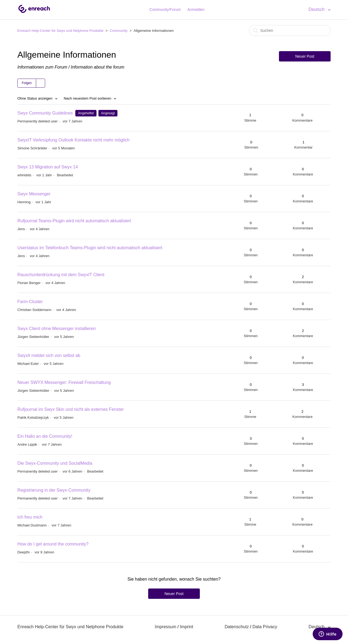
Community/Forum (165, 10)
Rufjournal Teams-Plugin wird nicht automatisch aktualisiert (74, 221)
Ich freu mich (30, 517)
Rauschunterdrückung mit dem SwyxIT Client (61, 275)
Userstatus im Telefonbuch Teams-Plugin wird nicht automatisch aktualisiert (90, 248)
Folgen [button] (27, 83)
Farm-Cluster (30, 302)
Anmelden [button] (196, 10)
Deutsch (317, 9)
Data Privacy (265, 627)
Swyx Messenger (34, 194)
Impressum (165, 627)
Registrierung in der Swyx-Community (54, 490)
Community (119, 31)
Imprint (187, 627)
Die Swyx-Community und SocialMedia (55, 463)
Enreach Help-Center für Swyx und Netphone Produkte (60, 31)
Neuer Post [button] (305, 56)
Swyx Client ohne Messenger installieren (57, 329)
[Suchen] (290, 30)
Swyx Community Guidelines (45, 113)
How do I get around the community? (53, 544)
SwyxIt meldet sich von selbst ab (49, 355)
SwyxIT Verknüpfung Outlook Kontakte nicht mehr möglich (73, 140)
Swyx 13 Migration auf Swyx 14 (48, 167)
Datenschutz (237, 627)
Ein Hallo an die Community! (45, 436)
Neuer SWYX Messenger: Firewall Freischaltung (64, 382)
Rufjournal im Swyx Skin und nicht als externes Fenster (71, 409)
